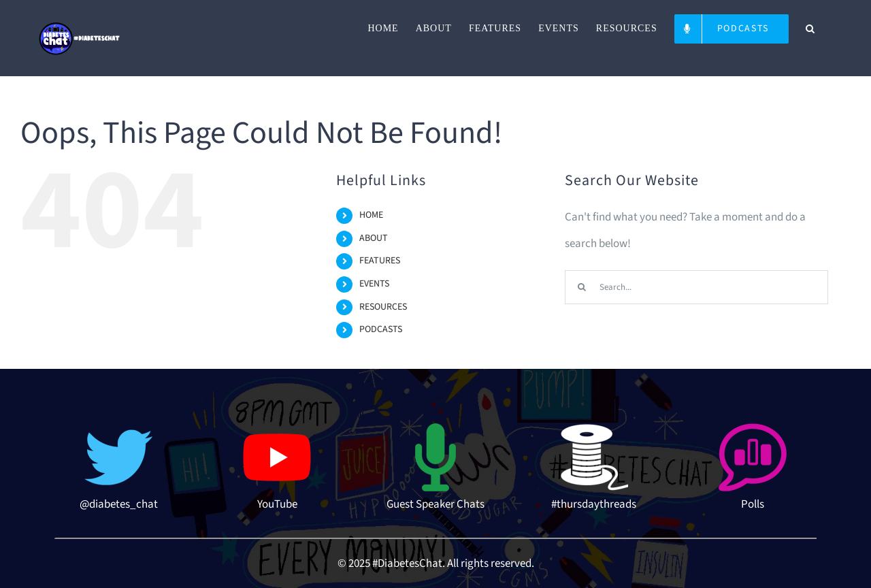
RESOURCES (383, 307)
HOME (371, 215)
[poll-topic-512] (753, 429)
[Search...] (696, 287)
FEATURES (380, 261)
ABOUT (374, 238)
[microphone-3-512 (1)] (435, 429)
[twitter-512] (118, 429)
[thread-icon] (594, 429)
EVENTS (374, 284)
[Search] (582, 287)
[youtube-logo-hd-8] (277, 429)
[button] (810, 29)
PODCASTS (381, 329)
